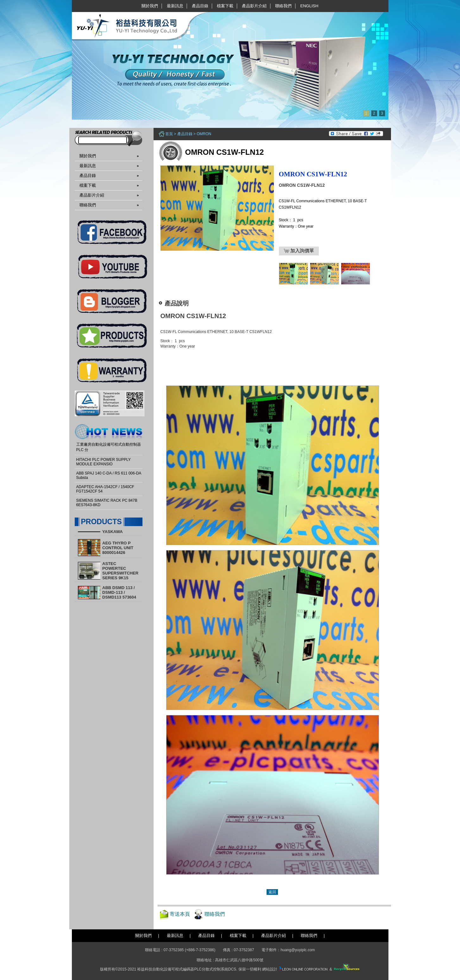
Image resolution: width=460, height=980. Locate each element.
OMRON (204, 134)
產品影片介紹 (254, 6)
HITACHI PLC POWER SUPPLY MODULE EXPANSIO (104, 462)
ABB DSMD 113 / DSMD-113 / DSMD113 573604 (119, 592)
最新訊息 (175, 6)
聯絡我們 (283, 6)
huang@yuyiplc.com (298, 950)
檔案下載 (225, 6)
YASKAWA (113, 532)
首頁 (169, 134)
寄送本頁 (180, 914)
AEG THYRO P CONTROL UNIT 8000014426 (118, 548)
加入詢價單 (299, 251)
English (309, 6)
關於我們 (150, 6)
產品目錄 (200, 6)
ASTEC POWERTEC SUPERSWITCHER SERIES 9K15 (120, 571)
